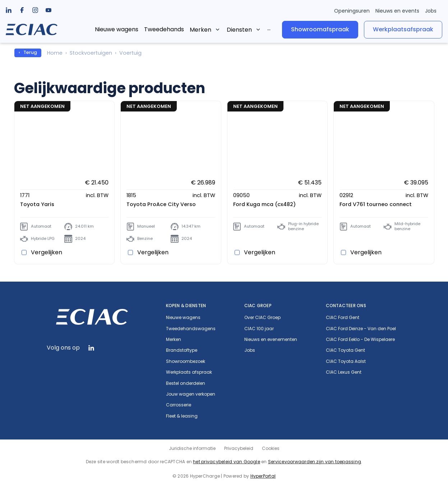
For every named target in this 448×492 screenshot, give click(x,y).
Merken (200, 30)
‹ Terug (28, 52)
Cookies (271, 448)
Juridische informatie (192, 448)
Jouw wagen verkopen (191, 394)
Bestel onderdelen (186, 383)
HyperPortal (263, 476)
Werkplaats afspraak (189, 372)
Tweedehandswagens (191, 329)
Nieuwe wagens (117, 29)
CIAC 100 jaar (259, 329)
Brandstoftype (182, 350)
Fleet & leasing (182, 416)
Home (55, 53)
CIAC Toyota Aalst (346, 361)
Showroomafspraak (320, 29)
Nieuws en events (397, 11)
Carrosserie (179, 405)
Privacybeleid (239, 448)
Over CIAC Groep (262, 318)
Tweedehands (164, 29)
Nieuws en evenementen (271, 340)
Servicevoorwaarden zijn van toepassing (315, 462)
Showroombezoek (186, 361)
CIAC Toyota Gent (345, 350)
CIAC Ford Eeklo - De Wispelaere (360, 340)
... (269, 28)
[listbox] (22, 10)
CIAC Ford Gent (343, 318)
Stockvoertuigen (91, 53)
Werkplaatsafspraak (403, 29)
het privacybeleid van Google (227, 462)
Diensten (239, 30)
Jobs (431, 11)
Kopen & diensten (186, 306)
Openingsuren (352, 11)
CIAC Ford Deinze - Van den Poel (361, 329)
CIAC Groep (258, 306)
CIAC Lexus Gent (344, 372)
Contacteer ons (346, 306)
